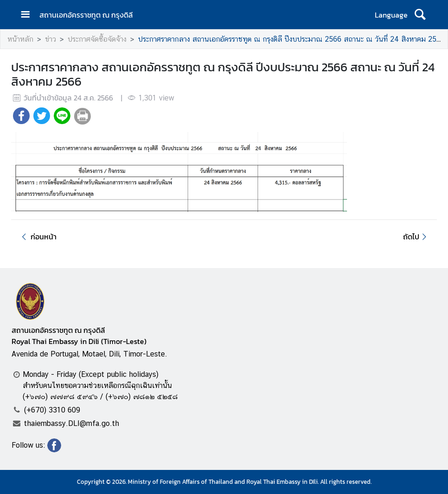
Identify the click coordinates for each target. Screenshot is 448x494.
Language (391, 15)
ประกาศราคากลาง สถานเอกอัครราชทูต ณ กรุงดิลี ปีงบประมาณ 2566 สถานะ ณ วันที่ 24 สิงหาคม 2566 (291, 39)
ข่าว (50, 39)
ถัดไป (416, 237)
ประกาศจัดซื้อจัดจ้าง (97, 39)
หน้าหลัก (20, 39)
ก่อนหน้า (38, 237)
